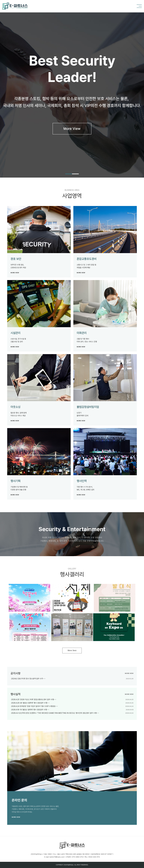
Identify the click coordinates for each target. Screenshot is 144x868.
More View (72, 650)
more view (15, 273)
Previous (3, 82)
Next (141, 82)
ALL (75, 865)
